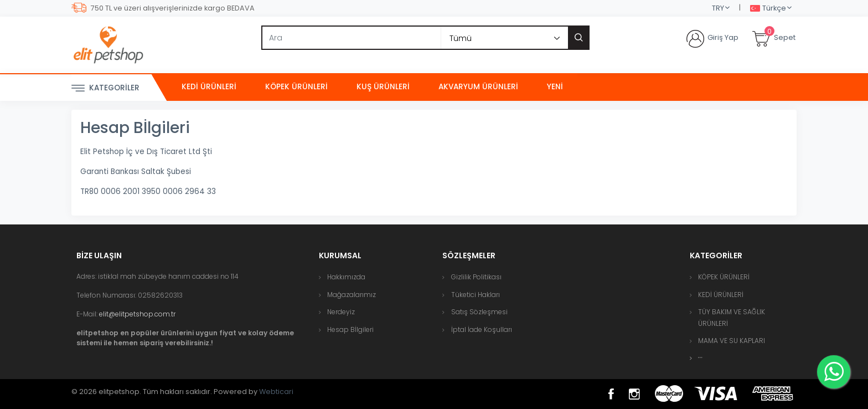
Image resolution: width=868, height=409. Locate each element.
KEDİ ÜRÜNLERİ (209, 87)
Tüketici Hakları (476, 295)
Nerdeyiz (341, 312)
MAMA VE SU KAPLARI (732, 341)
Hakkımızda (346, 277)
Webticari (276, 392)
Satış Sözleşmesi (479, 312)
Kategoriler (105, 88)
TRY (718, 8)
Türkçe (768, 9)
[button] (700, 358)
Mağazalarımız (352, 295)
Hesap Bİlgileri (350, 329)
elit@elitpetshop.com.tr (137, 314)
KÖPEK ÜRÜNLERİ (296, 87)
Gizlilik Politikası (476, 277)
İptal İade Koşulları (482, 329)
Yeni (555, 87)
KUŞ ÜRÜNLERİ (383, 87)
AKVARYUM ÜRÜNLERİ (478, 87)
